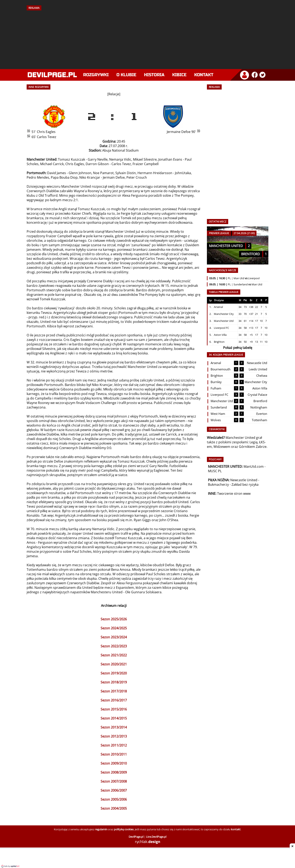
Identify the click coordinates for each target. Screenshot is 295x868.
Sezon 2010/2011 (114, 754)
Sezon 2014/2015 (114, 718)
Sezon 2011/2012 (114, 745)
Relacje (114, 94)
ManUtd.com (254, 466)
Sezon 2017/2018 (114, 691)
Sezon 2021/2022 (114, 655)
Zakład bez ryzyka (245, 484)
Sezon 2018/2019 (114, 682)
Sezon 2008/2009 (114, 772)
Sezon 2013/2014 (114, 727)
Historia (154, 75)
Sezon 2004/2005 (114, 808)
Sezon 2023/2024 (114, 637)
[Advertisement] (147, 38)
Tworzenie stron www (234, 494)
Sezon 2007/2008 (114, 781)
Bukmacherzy (218, 484)
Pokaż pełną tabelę (238, 348)
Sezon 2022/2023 (114, 646)
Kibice (179, 75)
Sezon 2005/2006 (114, 799)
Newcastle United (244, 480)
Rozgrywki (96, 75)
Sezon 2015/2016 (114, 709)
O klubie (127, 75)
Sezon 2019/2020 (114, 673)
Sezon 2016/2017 (114, 700)
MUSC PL (215, 471)
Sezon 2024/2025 (114, 628)
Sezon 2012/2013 (114, 736)
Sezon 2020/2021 (114, 664)
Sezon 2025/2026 (114, 619)
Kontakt (204, 75)
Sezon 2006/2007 (114, 790)
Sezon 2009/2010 (114, 763)
